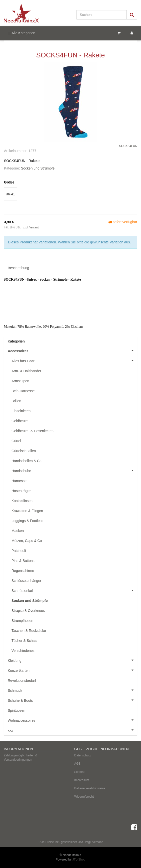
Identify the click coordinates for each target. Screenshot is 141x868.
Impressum (82, 780)
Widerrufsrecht (84, 797)
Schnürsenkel (74, 590)
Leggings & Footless (27, 521)
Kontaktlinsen (22, 501)
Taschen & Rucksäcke (29, 631)
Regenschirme (23, 571)
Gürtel (16, 441)
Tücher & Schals (24, 641)
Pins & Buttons (23, 561)
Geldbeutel (20, 421)
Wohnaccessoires (72, 720)
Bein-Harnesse (23, 391)
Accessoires (72, 350)
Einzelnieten (21, 411)
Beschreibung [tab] (18, 268)
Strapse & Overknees (28, 611)
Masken (18, 531)
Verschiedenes (23, 651)
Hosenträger (21, 491)
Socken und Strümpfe (38, 168)
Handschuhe (74, 470)
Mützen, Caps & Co (27, 541)
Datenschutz (83, 755)
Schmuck (72, 690)
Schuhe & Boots (72, 700)
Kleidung (72, 660)
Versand (34, 227)
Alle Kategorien (21, 33)
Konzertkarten (72, 670)
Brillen (16, 401)
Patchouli (19, 551)
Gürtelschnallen (24, 451)
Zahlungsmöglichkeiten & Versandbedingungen (20, 758)
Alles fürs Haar (74, 360)
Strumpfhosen (22, 621)
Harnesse (19, 481)
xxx (72, 730)
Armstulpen (20, 381)
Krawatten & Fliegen (27, 511)
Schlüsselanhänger (26, 581)
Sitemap (80, 772)
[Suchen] (102, 15)
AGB (77, 764)
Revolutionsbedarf (22, 681)
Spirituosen (16, 710)
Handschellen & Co (26, 461)
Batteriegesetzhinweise (90, 788)
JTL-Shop (79, 860)
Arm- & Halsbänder (26, 371)
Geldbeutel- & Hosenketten (32, 431)
